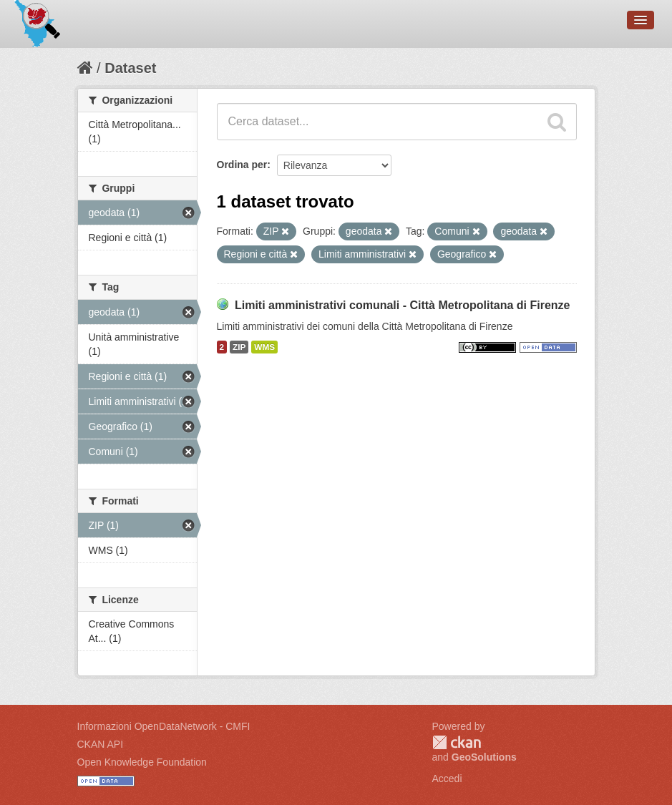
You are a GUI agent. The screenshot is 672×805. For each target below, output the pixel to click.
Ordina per (242, 165)
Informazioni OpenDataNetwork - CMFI (164, 726)
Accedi (447, 779)
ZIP (239, 347)
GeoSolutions (484, 757)
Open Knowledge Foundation (142, 762)
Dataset (130, 68)
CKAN (457, 742)
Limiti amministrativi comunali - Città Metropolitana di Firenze (403, 305)
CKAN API (101, 744)
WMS (264, 347)
